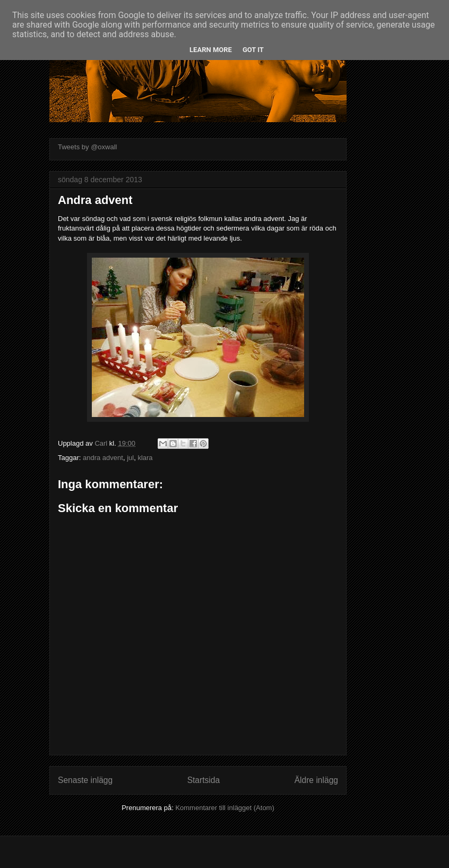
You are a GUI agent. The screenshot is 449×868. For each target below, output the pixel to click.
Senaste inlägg (85, 780)
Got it (253, 50)
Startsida (204, 780)
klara (145, 458)
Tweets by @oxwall (87, 147)
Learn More (211, 50)
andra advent (103, 458)
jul (130, 458)
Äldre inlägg (316, 780)
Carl (102, 443)
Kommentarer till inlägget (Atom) (225, 808)
